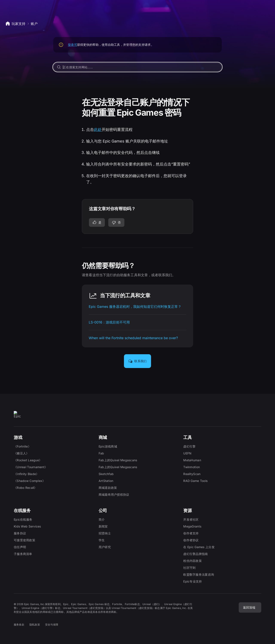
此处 (98, 130)
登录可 (73, 45)
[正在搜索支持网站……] (137, 67)
